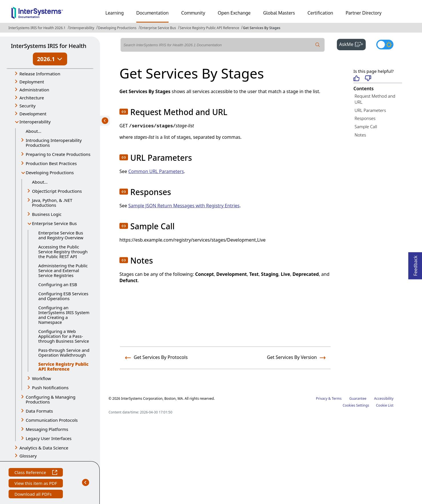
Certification (320, 13)
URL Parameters (370, 110)
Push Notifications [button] (50, 387)
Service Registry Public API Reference (209, 28)
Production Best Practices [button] (51, 163)
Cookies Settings (356, 405)
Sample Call (366, 126)
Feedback (415, 264)
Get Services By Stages (262, 28)
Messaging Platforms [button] (47, 429)
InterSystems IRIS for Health (49, 46)
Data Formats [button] (39, 411)
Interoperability (82, 28)
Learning (115, 13)
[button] (124, 112)
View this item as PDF (36, 484)
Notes (360, 135)
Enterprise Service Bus (158, 28)
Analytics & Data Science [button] (44, 448)
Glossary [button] (28, 456)
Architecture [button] (32, 98)
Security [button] (27, 106)
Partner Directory (364, 13)
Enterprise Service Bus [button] (54, 223)
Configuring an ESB (58, 284)
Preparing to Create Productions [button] (58, 154)
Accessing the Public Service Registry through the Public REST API (63, 252)
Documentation (152, 13)
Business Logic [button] (47, 214)
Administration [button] (34, 90)
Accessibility (384, 398)
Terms (337, 398)
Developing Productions (117, 28)
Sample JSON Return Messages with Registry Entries (184, 206)
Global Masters (279, 13)
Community (193, 13)
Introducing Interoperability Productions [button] (54, 143)
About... (34, 131)
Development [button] (33, 114)
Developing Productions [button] (50, 172)
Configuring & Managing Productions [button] (51, 399)
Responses (365, 118)
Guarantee (358, 398)
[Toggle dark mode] (385, 45)
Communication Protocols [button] (52, 420)
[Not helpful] (368, 79)
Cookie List (385, 405)
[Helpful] (356, 79)
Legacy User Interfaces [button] (49, 438)
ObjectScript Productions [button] (57, 191)
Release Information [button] (40, 74)
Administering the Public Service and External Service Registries (63, 270)
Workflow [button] (42, 378)
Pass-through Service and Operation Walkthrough (64, 353)
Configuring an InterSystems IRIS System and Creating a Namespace (64, 315)
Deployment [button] (32, 82)
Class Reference (36, 473)
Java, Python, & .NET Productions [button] (52, 203)
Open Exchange (234, 13)
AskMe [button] (352, 44)
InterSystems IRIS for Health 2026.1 (37, 28)
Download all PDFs (34, 495)
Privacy (322, 398)
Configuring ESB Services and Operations (63, 296)
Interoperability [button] (35, 122)
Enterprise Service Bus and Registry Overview (61, 235)
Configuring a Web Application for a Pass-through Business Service (64, 336)
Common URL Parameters (156, 171)
